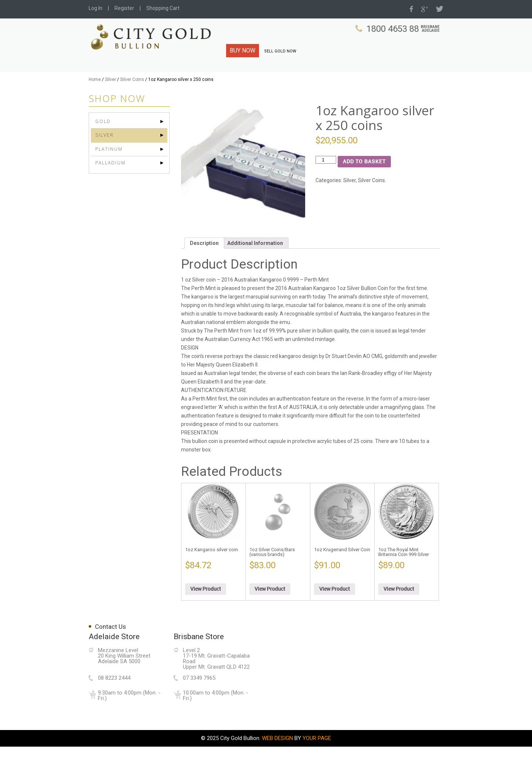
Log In (96, 8)
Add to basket (364, 179)
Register (124, 8)
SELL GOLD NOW (280, 51)
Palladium (110, 180)
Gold (103, 139)
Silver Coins (132, 97)
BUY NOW (243, 50)
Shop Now (424, 74)
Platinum (109, 166)
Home (95, 97)
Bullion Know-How (353, 74)
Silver (110, 97)
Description (204, 260)
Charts (276, 74)
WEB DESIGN (277, 756)
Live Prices (393, 74)
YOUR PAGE (317, 756)
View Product (206, 606)
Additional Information (255, 260)
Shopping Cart (163, 8)
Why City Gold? (308, 74)
